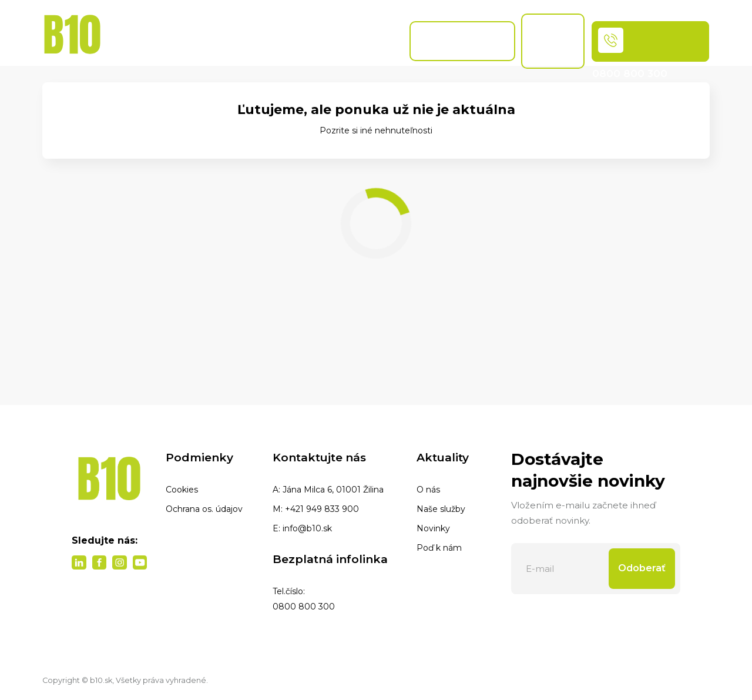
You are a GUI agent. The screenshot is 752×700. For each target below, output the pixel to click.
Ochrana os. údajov (204, 509)
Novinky (433, 528)
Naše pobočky (311, 41)
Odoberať (642, 568)
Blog (263, 41)
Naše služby (441, 509)
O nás (428, 490)
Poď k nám (439, 548)
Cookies (182, 490)
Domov (120, 41)
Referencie (373, 41)
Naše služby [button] (221, 39)
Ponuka (172, 41)
